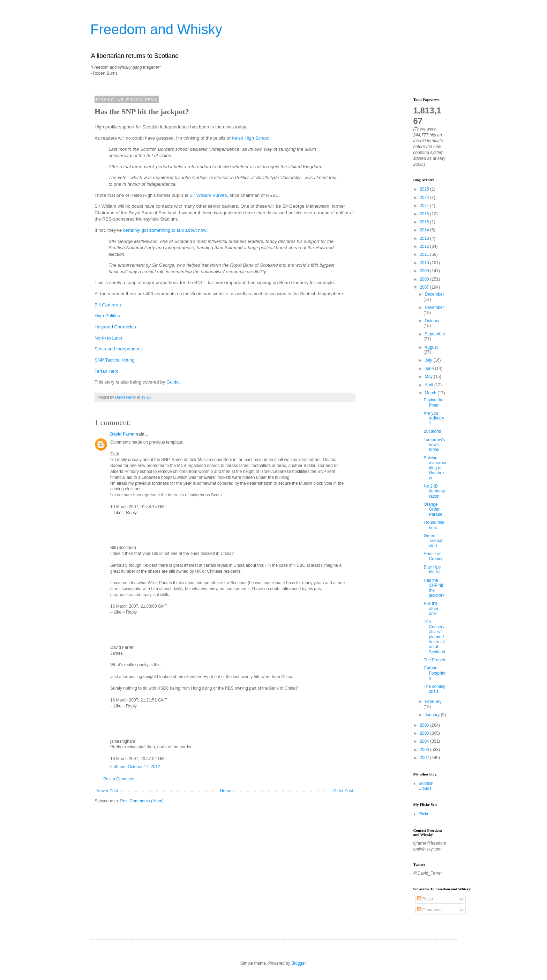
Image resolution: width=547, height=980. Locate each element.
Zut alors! (432, 431)
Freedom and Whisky (156, 29)
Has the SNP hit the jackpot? (434, 588)
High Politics (107, 316)
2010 (425, 263)
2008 (425, 279)
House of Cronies (433, 556)
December (434, 294)
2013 (425, 238)
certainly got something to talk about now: (166, 230)
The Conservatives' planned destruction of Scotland (434, 637)
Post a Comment (119, 779)
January (433, 715)
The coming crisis (434, 689)
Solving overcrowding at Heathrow (435, 468)
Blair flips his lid (432, 570)
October (432, 321)
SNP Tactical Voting (115, 360)
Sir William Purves (208, 195)
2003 (425, 750)
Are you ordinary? (434, 418)
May (429, 377)
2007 (425, 287)
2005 (425, 733)
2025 (425, 189)
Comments (430, 910)
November (434, 307)
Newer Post (107, 791)
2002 (425, 758)
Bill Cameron (108, 305)
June (430, 369)
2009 (425, 271)
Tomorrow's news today (434, 445)
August (431, 347)
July (429, 360)
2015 (425, 222)
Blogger (298, 963)
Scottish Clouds (426, 786)
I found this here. (434, 525)
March (431, 393)
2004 (425, 741)
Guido (173, 382)
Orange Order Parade (433, 509)
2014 (425, 230)
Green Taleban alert (433, 541)
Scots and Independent (118, 349)
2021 (425, 206)
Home (226, 791)
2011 (425, 254)
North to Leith (108, 338)
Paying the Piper (433, 402)
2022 (425, 198)
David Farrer (123, 434)
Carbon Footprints (434, 673)
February (433, 701)
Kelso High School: (251, 138)
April (429, 385)
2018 (425, 214)
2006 (425, 725)
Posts (425, 899)
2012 (425, 246)
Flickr (424, 814)
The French (434, 660)
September (435, 334)
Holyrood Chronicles (115, 327)
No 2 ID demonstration (434, 491)
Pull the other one (431, 608)
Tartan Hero (107, 371)
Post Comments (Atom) (142, 801)
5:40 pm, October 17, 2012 (135, 767)
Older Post (343, 791)
